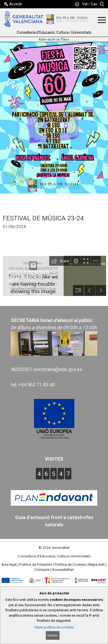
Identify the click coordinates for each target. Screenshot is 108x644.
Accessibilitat (63, 570)
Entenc (53, 635)
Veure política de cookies (54, 627)
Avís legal (9, 565)
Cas (94, 4)
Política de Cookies (70, 565)
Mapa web (97, 565)
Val (85, 4)
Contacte (42, 570)
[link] (77, 4)
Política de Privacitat (36, 565)
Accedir (16, 4)
